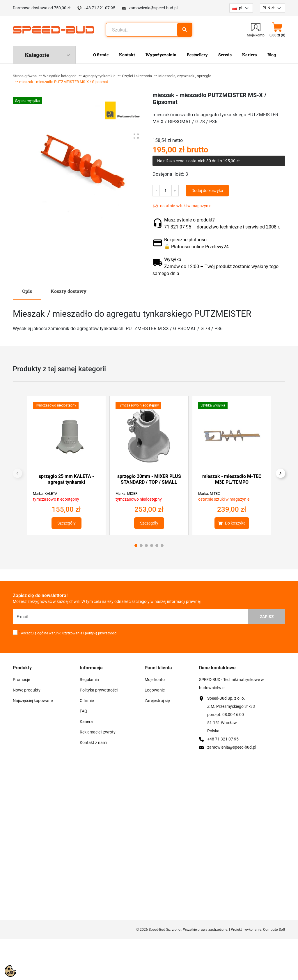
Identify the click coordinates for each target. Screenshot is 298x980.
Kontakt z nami (93, 743)
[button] (277, 30)
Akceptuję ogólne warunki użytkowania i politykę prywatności (68, 633)
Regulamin (89, 680)
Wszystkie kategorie (60, 76)
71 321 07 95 (178, 227)
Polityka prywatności (99, 690)
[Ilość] (166, 191)
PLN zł (268, 8)
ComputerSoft (274, 930)
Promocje (21, 680)
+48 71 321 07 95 (100, 8)
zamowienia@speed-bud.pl (153, 8)
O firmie (87, 701)
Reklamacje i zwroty (98, 732)
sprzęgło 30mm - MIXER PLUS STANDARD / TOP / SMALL (149, 479)
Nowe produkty (27, 690)
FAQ (84, 711)
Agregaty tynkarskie (99, 76)
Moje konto (155, 680)
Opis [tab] (27, 291)
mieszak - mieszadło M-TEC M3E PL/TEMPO (232, 479)
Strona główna (25, 76)
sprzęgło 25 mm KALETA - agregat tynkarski (66, 479)
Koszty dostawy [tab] (69, 291)
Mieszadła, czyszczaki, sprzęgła (185, 76)
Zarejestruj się (157, 701)
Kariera (86, 722)
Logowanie (155, 690)
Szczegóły (66, 523)
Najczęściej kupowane (33, 701)
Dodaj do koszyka (207, 191)
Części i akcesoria (137, 76)
